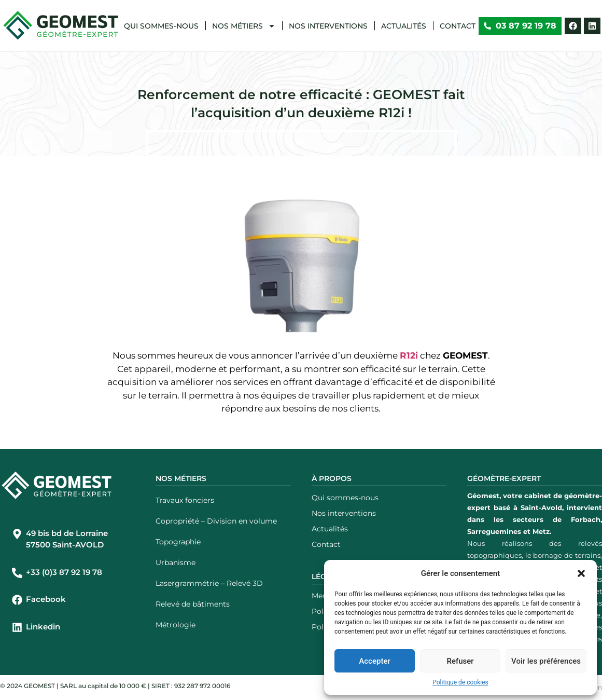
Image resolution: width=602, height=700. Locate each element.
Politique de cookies (460, 682)
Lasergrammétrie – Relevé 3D (209, 583)
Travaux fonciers (185, 500)
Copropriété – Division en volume (216, 521)
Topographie (178, 542)
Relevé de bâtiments (193, 604)
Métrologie (176, 625)
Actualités (404, 26)
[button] (581, 573)
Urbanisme (176, 562)
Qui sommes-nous (161, 26)
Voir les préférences (546, 661)
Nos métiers (244, 26)
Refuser (460, 661)
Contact (458, 26)
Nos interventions (328, 26)
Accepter (374, 661)
